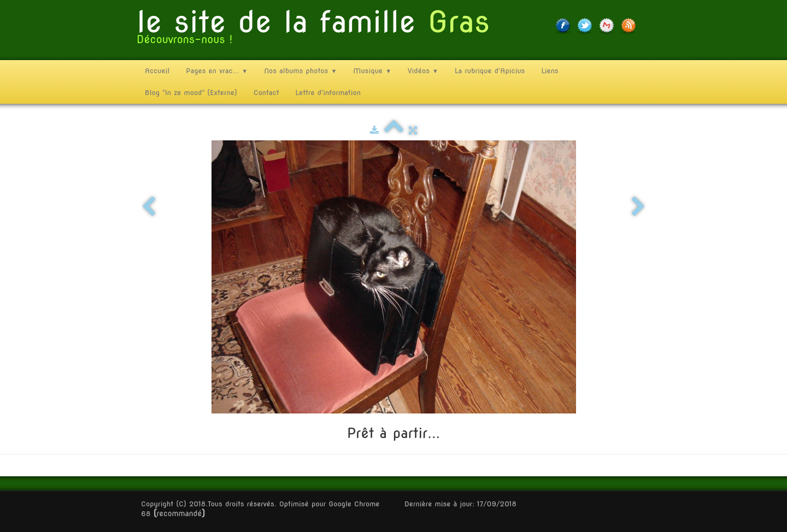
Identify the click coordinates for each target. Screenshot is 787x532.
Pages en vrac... (217, 71)
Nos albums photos (300, 71)
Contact (266, 93)
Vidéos (423, 71)
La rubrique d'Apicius (490, 71)
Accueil (157, 71)
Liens (550, 71)
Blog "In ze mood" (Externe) (191, 93)
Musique (372, 71)
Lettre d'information (328, 93)
